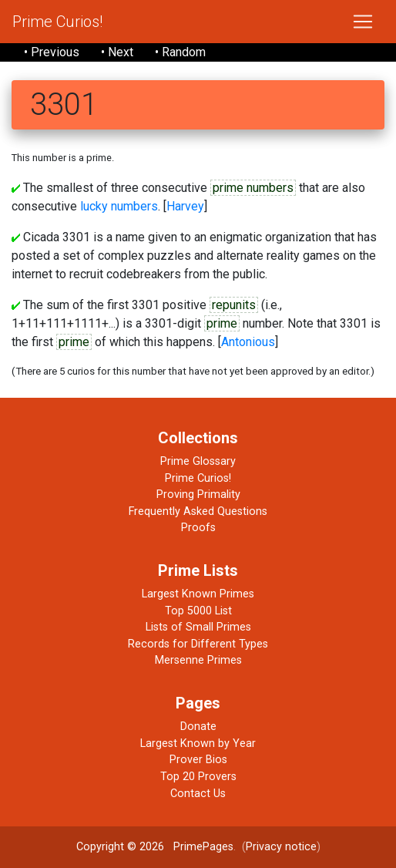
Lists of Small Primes (198, 627)
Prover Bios (198, 760)
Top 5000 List (198, 611)
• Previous (52, 52)
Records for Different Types (198, 644)
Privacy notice (281, 847)
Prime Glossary (198, 461)
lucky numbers (119, 206)
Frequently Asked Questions (198, 511)
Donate (198, 727)
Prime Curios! (57, 22)
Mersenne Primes (198, 660)
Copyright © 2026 (120, 847)
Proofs (198, 528)
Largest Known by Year (198, 744)
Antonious (248, 342)
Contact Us (198, 794)
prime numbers (253, 188)
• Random (180, 52)
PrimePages (203, 847)
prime (222, 323)
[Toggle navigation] (363, 22)
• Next (117, 52)
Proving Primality (198, 495)
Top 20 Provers (198, 777)
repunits (234, 305)
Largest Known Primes (198, 594)
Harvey (185, 206)
